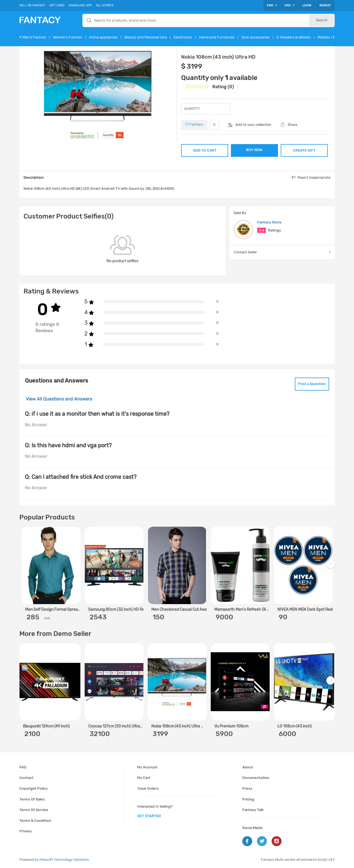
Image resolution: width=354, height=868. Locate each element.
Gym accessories (256, 37)
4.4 (261, 230)
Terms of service (34, 810)
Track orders (148, 788)
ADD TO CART (205, 150)
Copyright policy (33, 788)
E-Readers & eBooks (294, 37)
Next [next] (331, 567)
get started (149, 816)
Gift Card (57, 5)
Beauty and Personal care (146, 37)
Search (322, 20)
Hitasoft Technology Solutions (64, 860)
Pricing (248, 799)
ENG (272, 5)
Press (247, 788)
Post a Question (312, 384)
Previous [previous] (24, 567)
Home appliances (103, 37)
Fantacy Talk (253, 810)
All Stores (105, 5)
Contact (26, 778)
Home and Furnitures (217, 37)
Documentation (256, 778)
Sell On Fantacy (32, 5)
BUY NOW (254, 150)
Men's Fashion (34, 37)
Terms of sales (32, 799)
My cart (144, 778)
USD (290, 5)
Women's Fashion (68, 37)
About (248, 767)
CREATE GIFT (304, 150)
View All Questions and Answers (59, 399)
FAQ (23, 767)
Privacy (26, 831)
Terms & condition (35, 821)
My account (147, 767)
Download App (80, 5)
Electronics (183, 37)
